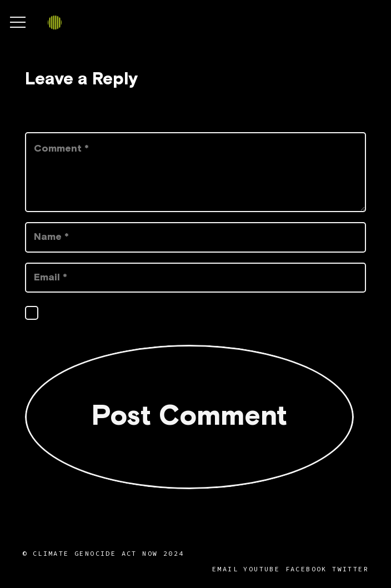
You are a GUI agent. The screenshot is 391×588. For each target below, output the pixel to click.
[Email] (195, 278)
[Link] (55, 22)
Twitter (350, 569)
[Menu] (18, 22)
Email (225, 569)
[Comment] (195, 172)
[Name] (195, 237)
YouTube (262, 569)
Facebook (306, 569)
